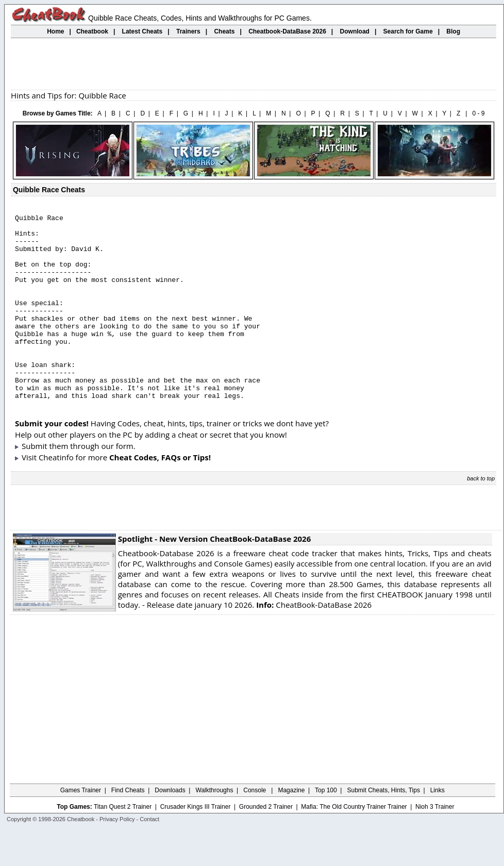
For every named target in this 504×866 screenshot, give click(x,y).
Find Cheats (128, 827)
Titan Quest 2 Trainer (123, 844)
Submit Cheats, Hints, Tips (384, 827)
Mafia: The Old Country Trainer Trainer (354, 844)
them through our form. (93, 483)
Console (255, 827)
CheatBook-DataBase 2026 (314, 642)
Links (438, 827)
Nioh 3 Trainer (435, 844)
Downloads (170, 827)
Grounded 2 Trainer (266, 844)
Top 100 (326, 827)
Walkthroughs (215, 827)
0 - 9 (478, 113)
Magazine (291, 827)
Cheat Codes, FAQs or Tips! (160, 494)
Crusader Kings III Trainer (196, 844)
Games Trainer (81, 827)
